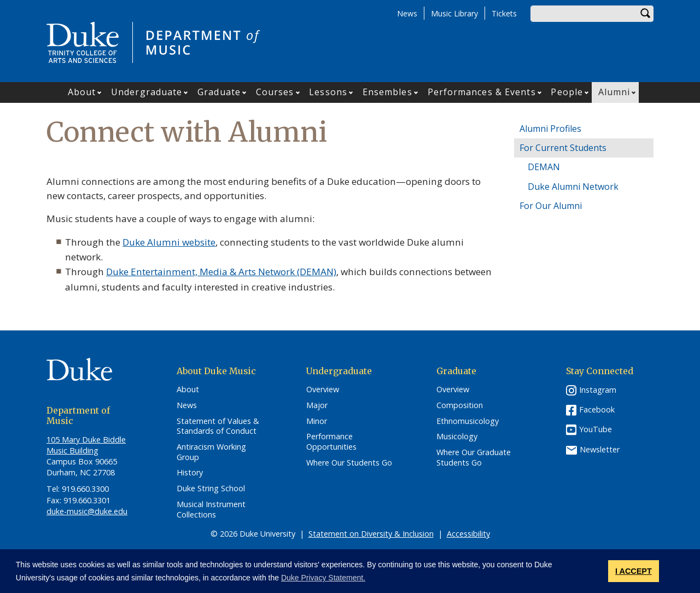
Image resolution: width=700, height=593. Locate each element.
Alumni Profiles (550, 129)
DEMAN (544, 167)
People (567, 92)
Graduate (219, 92)
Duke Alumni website (169, 242)
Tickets (504, 13)
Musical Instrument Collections (211, 510)
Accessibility (468, 534)
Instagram (598, 390)
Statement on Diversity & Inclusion (371, 534)
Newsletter (600, 449)
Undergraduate (147, 92)
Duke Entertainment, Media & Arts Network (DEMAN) (221, 272)
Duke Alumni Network (573, 187)
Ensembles (387, 92)
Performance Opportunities (331, 442)
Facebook (597, 409)
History (190, 473)
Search (645, 14)
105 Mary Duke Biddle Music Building (86, 445)
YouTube (596, 429)
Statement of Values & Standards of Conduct (218, 426)
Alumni (614, 92)
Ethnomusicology (468, 421)
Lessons (328, 92)
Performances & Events (482, 92)
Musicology (457, 437)
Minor (317, 421)
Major (317, 405)
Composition (460, 405)
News (407, 13)
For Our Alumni (551, 206)
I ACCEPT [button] (634, 571)
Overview (323, 389)
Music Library (454, 13)
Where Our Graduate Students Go (474, 458)
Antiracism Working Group (211, 452)
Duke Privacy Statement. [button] (323, 578)
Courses (275, 92)
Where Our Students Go (349, 463)
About (82, 92)
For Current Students (563, 148)
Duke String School (211, 489)
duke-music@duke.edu (87, 511)
